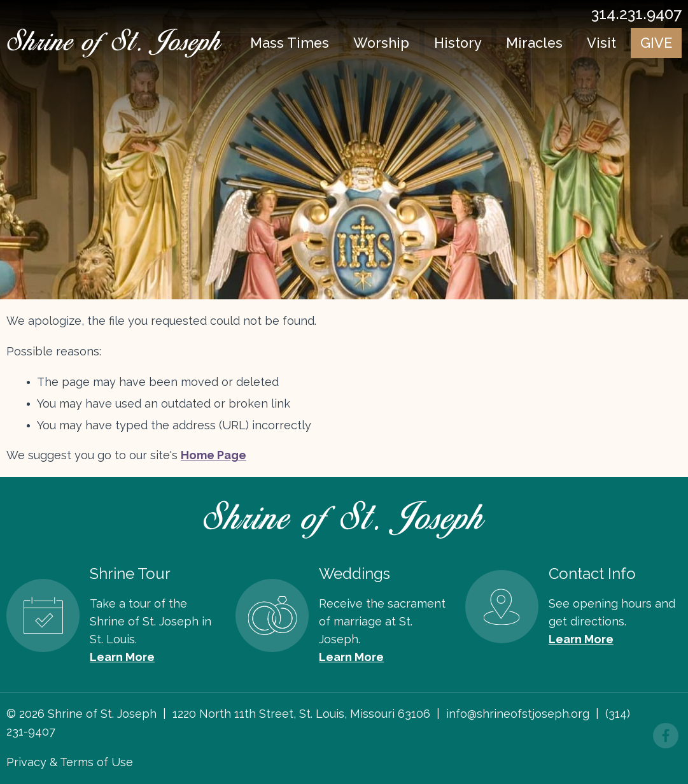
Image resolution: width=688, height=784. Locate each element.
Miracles (535, 43)
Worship (382, 43)
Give (656, 43)
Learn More (122, 657)
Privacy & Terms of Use (70, 762)
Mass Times (290, 43)
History (459, 43)
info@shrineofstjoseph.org (518, 714)
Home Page (214, 455)
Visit (602, 43)
